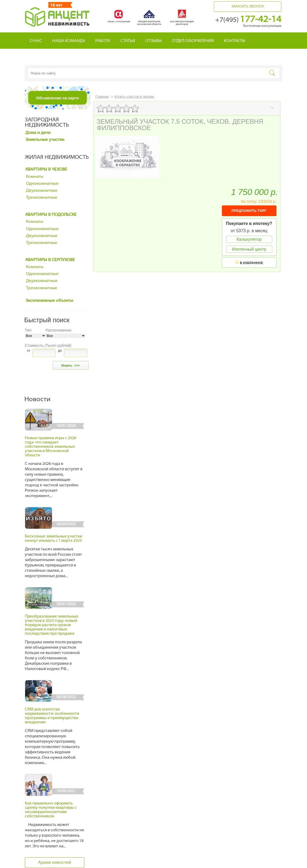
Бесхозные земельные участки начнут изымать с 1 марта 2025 (54, 539)
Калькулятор (249, 239)
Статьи (128, 41)
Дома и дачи (38, 133)
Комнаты (35, 177)
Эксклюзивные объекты (49, 301)
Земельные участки (45, 140)
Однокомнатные (42, 184)
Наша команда (69, 41)
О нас (36, 41)
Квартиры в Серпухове (50, 260)
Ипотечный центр (249, 249)
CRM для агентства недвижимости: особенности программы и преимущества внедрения (52, 716)
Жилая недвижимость (57, 157)
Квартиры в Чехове (46, 170)
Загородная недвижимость (47, 123)
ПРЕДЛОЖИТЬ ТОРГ (249, 211)
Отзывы (153, 41)
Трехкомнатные (42, 198)
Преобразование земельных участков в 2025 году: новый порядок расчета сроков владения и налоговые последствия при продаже (52, 625)
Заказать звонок (248, 7)
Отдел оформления (193, 41)
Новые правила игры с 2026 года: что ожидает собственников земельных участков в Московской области (51, 447)
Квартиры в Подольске (51, 215)
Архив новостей (55, 863)
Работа (103, 41)
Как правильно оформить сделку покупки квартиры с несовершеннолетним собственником (51, 810)
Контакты (235, 41)
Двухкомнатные (42, 191)
